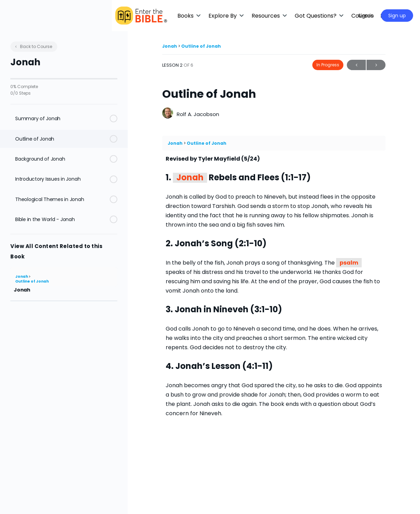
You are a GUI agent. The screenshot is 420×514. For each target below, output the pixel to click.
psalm (349, 263)
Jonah (22, 277)
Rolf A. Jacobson (198, 114)
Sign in (366, 16)
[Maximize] (343, 16)
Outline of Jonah (32, 281)
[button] (205, 16)
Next (376, 65)
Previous (356, 65)
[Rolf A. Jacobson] (168, 114)
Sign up (397, 16)
